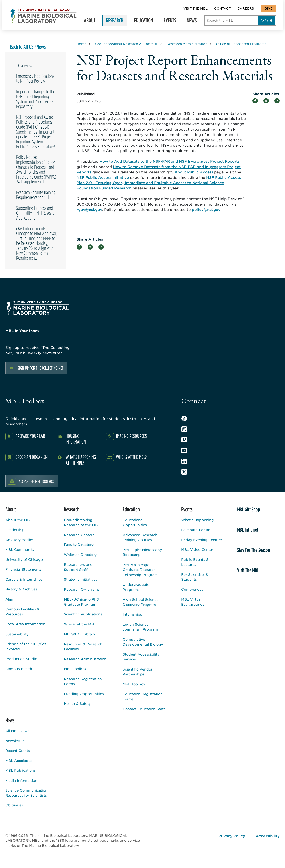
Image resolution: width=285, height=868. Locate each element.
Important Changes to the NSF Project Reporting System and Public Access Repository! (36, 99)
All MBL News (17, 731)
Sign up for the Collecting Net (41, 368)
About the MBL (19, 520)
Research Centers (79, 535)
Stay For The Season (254, 550)
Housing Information (76, 439)
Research (114, 21)
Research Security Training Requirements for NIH (36, 195)
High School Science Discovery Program (140, 602)
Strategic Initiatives (80, 579)
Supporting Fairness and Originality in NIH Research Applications (36, 213)
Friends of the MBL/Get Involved (26, 646)
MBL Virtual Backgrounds (193, 602)
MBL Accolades (19, 760)
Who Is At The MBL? (131, 457)
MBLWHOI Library (79, 634)
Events (169, 21)
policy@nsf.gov (206, 209)
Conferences (192, 589)
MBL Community (20, 549)
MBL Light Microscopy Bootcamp (142, 552)
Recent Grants (18, 750)
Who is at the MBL (80, 624)
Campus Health (19, 669)
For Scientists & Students (195, 577)
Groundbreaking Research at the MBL (82, 522)
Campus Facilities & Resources (22, 611)
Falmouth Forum (196, 530)
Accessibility (268, 836)
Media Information (21, 780)
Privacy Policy (232, 836)
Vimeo (184, 440)
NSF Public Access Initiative (103, 177)
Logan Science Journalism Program (140, 627)
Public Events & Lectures (195, 562)
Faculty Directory (79, 544)
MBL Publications (20, 770)
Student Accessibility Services (141, 657)
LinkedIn (184, 461)
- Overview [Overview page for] (24, 66)
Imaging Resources (131, 436)
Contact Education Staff (144, 709)
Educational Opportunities (135, 522)
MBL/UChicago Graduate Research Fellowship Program (140, 570)
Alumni (11, 599)
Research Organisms (82, 589)
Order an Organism (32, 457)
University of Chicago (24, 559)
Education (143, 21)
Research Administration (85, 659)
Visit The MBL (195, 8)
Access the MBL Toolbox (36, 481)
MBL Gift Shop (249, 509)
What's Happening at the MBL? (81, 460)
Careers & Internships (24, 579)
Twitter (184, 472)
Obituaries (14, 805)
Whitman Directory (80, 554)
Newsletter (15, 741)
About (89, 21)
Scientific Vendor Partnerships (137, 672)
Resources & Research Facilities (83, 646)
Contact (222, 8)
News (191, 21)
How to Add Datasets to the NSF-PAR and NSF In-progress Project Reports (170, 161)
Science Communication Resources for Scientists (26, 793)
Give (268, 8)
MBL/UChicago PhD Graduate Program (81, 602)
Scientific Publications (83, 614)
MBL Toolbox (75, 669)
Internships (132, 614)
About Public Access (194, 172)
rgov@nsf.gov (89, 209)
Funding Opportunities (84, 694)
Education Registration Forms (143, 696)
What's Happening (197, 520)
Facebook (184, 418)
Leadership (15, 530)
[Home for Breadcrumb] (82, 44)
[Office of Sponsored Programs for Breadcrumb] (241, 44)
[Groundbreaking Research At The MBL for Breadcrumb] (127, 44)
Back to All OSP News (28, 47)
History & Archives (21, 589)
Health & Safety (77, 703)
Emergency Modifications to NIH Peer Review (35, 78)
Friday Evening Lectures (202, 540)
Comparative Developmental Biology (143, 642)
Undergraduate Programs (136, 587)
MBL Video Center (197, 549)
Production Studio (21, 659)
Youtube (184, 450)
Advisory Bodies (19, 540)
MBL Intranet (248, 530)
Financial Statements (23, 569)
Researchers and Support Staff (78, 567)
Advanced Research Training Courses (140, 537)
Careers (246, 8)
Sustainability (17, 634)
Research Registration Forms (83, 681)
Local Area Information (25, 624)
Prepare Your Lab (30, 436)
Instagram (184, 429)
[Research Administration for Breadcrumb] (187, 44)
